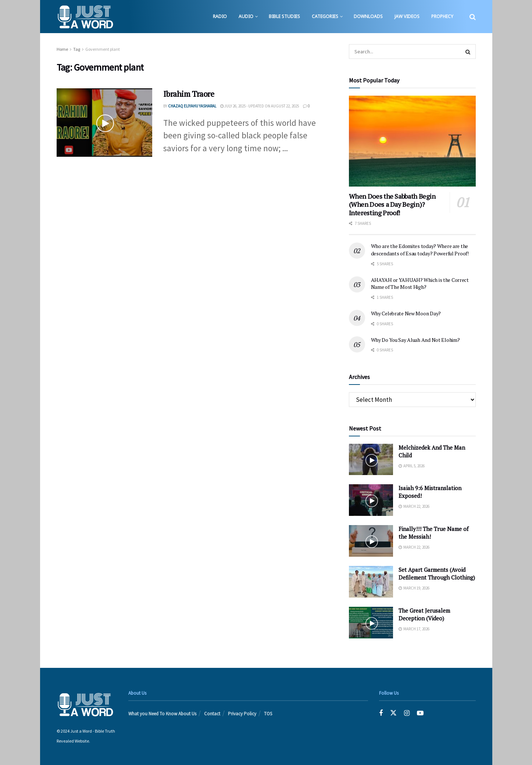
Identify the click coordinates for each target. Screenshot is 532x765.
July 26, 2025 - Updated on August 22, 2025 (260, 106)
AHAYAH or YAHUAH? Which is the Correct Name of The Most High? (420, 284)
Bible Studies (284, 16)
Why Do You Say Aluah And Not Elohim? (415, 340)
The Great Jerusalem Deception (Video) (424, 614)
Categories (325, 16)
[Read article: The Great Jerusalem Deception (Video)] (371, 623)
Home (62, 49)
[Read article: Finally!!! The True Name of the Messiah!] (371, 541)
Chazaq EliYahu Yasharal (192, 106)
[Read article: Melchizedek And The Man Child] (371, 460)
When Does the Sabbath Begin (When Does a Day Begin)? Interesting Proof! (392, 204)
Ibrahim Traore (189, 94)
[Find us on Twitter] (393, 713)
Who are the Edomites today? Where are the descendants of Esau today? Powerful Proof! (420, 250)
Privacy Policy (242, 714)
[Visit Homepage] (85, 17)
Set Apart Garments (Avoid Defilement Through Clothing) (437, 573)
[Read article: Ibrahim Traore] (104, 123)
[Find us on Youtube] (420, 713)
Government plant (103, 49)
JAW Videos (407, 16)
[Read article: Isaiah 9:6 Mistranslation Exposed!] (371, 500)
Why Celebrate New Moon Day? (406, 313)
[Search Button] (473, 17)
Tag (77, 49)
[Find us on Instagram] (407, 713)
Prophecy (442, 16)
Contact (212, 714)
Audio (246, 16)
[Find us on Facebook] (381, 713)
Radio (220, 16)
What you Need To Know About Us (162, 714)
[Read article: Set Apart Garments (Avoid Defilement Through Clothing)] (371, 582)
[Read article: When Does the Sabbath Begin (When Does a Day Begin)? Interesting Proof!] (412, 141)
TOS (268, 714)
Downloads (368, 16)
